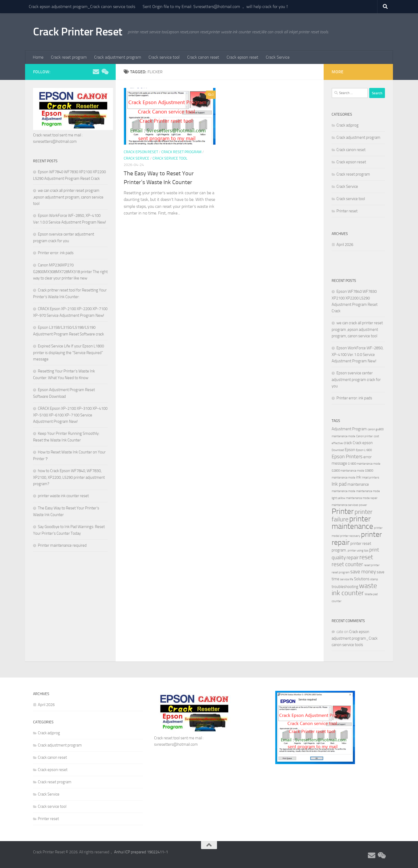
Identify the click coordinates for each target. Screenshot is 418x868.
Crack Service (278, 57)
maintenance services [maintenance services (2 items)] (345, 505)
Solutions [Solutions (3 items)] (362, 579)
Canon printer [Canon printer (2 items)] (365, 436)
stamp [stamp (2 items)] (374, 579)
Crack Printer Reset (78, 32)
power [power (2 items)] (363, 505)
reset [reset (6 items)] (366, 557)
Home (38, 57)
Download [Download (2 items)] (338, 450)
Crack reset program (69, 57)
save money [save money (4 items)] (363, 572)
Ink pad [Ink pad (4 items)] (339, 484)
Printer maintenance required (62, 545)
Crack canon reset (203, 57)
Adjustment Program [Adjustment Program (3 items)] (349, 429)
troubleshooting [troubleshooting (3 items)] (345, 587)
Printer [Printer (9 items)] (343, 511)
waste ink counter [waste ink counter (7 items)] (354, 589)
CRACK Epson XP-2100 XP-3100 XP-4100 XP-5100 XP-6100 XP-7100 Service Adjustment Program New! (70, 415)
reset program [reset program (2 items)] (341, 572)
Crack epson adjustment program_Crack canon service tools (82, 7)
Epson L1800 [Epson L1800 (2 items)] (364, 450)
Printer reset (347, 211)
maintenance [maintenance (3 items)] (358, 484)
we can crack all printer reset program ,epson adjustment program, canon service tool (68, 197)
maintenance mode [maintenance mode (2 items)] (343, 491)
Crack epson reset (242, 57)
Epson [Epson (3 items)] (350, 450)
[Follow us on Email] (96, 72)
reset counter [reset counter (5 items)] (347, 564)
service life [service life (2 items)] (347, 579)
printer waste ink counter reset (63, 496)
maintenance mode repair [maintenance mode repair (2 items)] (362, 498)
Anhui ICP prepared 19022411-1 (141, 852)
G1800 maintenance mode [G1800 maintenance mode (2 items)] (364, 464)
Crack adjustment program (118, 57)
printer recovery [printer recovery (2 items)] (350, 536)
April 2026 (345, 245)
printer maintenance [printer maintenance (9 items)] (352, 523)
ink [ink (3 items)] (359, 477)
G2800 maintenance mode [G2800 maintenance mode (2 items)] (348, 471)
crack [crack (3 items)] (348, 443)
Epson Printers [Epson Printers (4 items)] (347, 457)
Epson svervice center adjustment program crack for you (356, 380)
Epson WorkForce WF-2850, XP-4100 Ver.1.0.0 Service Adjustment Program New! (357, 354)
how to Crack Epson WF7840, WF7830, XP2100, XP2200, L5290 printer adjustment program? (69, 477)
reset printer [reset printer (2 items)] (372, 565)
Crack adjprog (347, 125)
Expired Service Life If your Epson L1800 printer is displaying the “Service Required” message (69, 353)
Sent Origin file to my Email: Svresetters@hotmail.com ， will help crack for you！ (216, 7)
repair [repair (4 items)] (353, 558)
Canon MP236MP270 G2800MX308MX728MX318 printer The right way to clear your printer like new (70, 272)
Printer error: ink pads (56, 253)
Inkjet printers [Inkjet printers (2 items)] (370, 478)
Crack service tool (164, 57)
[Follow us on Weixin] (104, 72)
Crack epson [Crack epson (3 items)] (363, 443)
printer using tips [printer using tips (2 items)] (358, 551)
